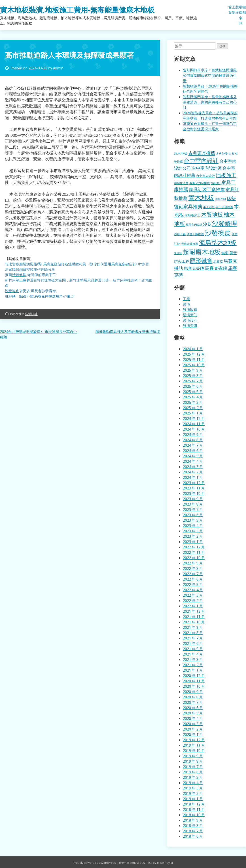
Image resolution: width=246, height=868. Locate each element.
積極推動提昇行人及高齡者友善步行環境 (128, 332)
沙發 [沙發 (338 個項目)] (207, 224)
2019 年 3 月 (193, 788)
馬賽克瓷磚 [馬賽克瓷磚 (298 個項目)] (194, 268)
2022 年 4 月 (193, 590)
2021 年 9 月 (193, 627)
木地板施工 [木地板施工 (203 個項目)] (193, 215)
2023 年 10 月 (194, 493)
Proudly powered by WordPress (95, 863)
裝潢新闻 (190, 315)
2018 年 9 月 (193, 820)
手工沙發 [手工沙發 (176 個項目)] (209, 207)
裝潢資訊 (190, 326)
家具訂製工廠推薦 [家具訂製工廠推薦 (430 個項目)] (207, 189)
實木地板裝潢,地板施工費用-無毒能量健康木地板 (77, 10)
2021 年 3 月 (193, 660)
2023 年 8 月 (193, 504)
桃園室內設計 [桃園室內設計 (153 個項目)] (194, 225)
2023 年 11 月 (194, 488)
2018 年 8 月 (193, 826)
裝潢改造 (190, 310)
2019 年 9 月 (193, 756)
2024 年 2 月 (193, 472)
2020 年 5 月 (193, 713)
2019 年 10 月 (194, 751)
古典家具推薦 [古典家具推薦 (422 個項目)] (202, 153)
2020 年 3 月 (193, 724)
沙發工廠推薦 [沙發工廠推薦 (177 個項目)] (195, 234)
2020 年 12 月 (194, 676)
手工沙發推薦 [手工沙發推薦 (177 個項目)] (224, 207)
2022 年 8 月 (193, 568)
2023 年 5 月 (193, 520)
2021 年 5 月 (193, 649)
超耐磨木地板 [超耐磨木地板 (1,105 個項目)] (202, 252)
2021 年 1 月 (193, 670)
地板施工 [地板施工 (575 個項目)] (226, 175)
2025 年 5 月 (193, 392)
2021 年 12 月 (194, 611)
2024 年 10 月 (194, 429)
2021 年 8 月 (193, 633)
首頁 (230, 10)
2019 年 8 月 (193, 761)
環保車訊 (241, 15)
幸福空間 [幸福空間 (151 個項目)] (221, 199)
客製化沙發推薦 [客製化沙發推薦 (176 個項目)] (200, 183)
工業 (233, 10)
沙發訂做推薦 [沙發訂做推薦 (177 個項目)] (189, 244)
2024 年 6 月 (193, 451)
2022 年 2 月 (193, 601)
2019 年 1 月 (193, 799)
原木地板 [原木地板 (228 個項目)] (181, 153)
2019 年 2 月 (193, 793)
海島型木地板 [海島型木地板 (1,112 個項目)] (218, 242)
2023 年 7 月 (193, 510)
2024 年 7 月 (193, 445)
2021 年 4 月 (193, 654)
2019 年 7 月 (193, 767)
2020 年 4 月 (193, 718)
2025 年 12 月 (194, 354)
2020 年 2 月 (193, 729)
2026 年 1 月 (193, 349)
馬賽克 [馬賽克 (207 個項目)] (218, 261)
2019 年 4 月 (193, 783)
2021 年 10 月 (194, 622)
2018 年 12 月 (194, 804)
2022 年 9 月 (193, 563)
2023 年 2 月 (193, 536)
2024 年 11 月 (194, 424)
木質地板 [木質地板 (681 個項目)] (212, 214)
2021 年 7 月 (193, 638)
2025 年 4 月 (193, 397)
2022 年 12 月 (194, 547)
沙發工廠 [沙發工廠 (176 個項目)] (180, 234)
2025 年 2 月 (193, 408)
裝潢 (237, 10)
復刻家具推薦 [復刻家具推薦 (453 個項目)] (188, 206)
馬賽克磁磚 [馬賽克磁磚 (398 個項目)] (216, 268)
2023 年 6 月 (193, 515)
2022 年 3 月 (193, 595)
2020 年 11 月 (194, 681)
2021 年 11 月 (194, 617)
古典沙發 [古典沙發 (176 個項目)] (222, 154)
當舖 (244, 10)
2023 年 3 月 (193, 531)
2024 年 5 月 (193, 456)
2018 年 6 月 (193, 836)
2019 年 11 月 (194, 745)
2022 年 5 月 (193, 585)
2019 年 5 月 (193, 777)
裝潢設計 (31, 314)
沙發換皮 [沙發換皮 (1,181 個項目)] (218, 233)
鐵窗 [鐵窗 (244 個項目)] (225, 253)
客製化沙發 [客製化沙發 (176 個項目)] (181, 183)
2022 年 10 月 (194, 558)
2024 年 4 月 (193, 461)
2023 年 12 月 (194, 483)
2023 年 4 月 (193, 526)
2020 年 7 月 (193, 702)
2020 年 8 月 (193, 697)
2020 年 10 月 (194, 686)
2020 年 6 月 (193, 708)
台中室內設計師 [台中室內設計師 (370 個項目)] (207, 168)
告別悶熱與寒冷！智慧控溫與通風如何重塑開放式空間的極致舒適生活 (210, 75)
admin (58, 68)
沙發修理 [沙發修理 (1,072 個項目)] (225, 223)
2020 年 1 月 (193, 735)
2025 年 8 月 (193, 376)
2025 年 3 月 (193, 402)
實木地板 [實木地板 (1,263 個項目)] (201, 198)
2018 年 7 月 (193, 831)
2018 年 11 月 (194, 810)
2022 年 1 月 (193, 606)
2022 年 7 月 (193, 574)
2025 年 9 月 (193, 370)
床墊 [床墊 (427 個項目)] (231, 198)
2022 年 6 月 (193, 579)
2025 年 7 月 (193, 381)
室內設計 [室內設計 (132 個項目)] (216, 183)
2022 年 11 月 (194, 552)
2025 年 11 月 (194, 360)
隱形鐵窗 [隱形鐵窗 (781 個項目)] (201, 260)
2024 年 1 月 (193, 477)
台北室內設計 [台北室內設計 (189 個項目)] (206, 176)
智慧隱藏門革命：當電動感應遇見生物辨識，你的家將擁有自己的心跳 (210, 102)
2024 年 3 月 (193, 467)
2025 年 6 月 (193, 386)
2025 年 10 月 (194, 365)
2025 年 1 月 (193, 413)
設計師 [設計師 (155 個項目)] (178, 253)
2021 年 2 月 (193, 665)
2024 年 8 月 (193, 440)
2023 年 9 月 (193, 499)
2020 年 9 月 (193, 692)
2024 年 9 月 (193, 435)
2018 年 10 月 (194, 815)
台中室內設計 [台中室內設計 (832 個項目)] (201, 160)
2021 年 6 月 (193, 643)
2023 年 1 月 (193, 542)
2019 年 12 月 (194, 740)
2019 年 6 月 (193, 772)
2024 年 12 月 (194, 418)
